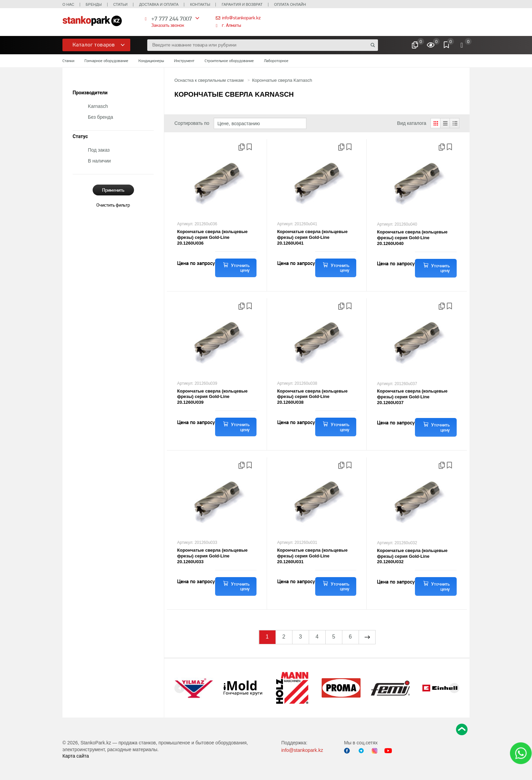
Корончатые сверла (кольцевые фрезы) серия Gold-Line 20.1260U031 (312, 556)
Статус (80, 137)
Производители (90, 93)
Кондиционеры (151, 61)
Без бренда (100, 117)
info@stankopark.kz (241, 18)
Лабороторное (276, 61)
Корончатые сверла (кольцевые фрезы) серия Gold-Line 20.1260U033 (212, 556)
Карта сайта (76, 756)
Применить (113, 190)
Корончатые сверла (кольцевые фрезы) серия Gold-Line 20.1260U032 (412, 556)
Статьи (120, 4)
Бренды (94, 4)
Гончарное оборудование (106, 61)
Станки (68, 61)
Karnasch (98, 106)
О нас (68, 4)
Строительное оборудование (229, 61)
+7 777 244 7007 (172, 18)
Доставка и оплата (159, 4)
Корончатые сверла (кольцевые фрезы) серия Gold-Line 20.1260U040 (412, 238)
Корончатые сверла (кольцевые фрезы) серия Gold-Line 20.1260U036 (212, 237)
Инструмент (184, 61)
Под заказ (99, 150)
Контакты (200, 4)
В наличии (99, 161)
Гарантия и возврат (242, 4)
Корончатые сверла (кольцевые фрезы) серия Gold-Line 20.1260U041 (312, 237)
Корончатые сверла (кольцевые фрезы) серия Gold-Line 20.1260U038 (312, 397)
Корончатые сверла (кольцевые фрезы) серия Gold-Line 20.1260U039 (212, 397)
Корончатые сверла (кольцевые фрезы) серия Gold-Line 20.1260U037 (412, 397)
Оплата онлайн (290, 4)
